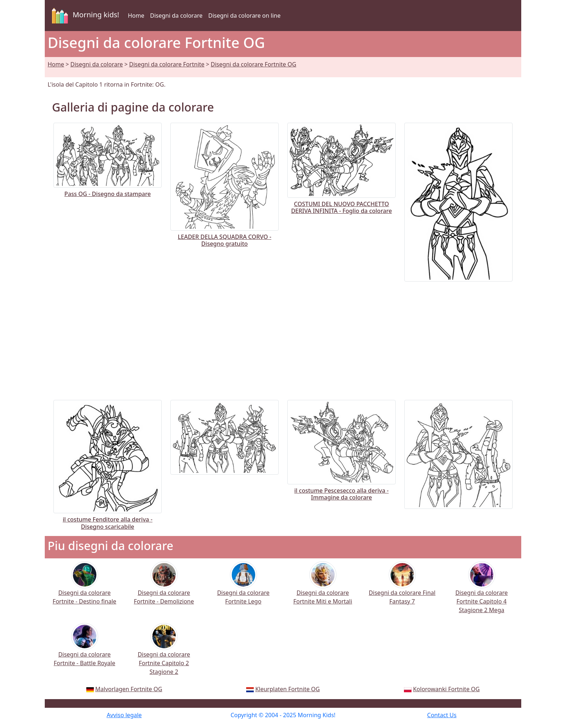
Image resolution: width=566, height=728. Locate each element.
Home (136, 16)
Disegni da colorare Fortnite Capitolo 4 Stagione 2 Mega (481, 592)
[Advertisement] (283, 338)
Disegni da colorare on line (244, 16)
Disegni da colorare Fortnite (167, 64)
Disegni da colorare (176, 16)
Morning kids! (84, 16)
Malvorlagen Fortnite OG (129, 689)
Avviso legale (124, 715)
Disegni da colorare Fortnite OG (254, 64)
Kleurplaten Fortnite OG (288, 689)
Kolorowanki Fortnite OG (446, 689)
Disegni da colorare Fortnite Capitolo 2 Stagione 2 (164, 654)
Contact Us (442, 715)
